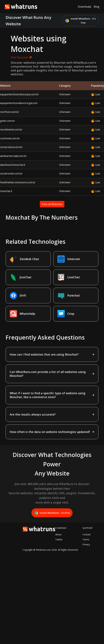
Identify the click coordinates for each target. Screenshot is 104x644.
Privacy (86, 544)
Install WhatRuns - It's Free (80, 21)
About (58, 534)
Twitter (59, 539)
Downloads (85, 7)
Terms (86, 539)
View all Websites (52, 204)
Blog (97, 7)
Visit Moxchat (21, 57)
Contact (87, 534)
